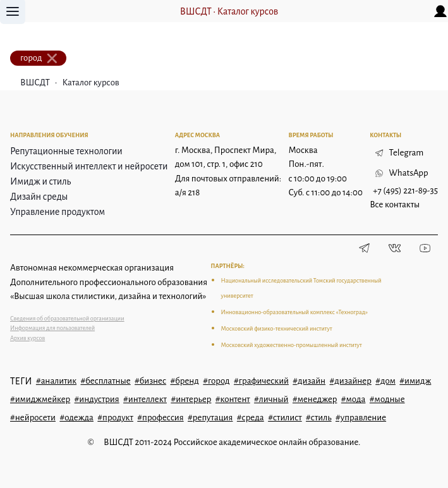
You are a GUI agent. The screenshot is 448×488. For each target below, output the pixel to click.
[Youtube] (425, 248)
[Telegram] (365, 248)
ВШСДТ (196, 11)
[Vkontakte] (395, 248)
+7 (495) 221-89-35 (405, 191)
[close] (52, 58)
